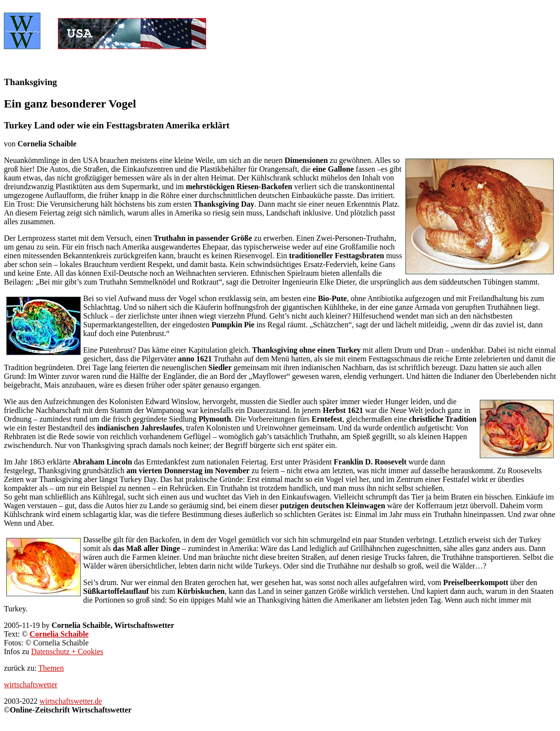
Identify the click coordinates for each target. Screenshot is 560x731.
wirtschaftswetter (31, 685)
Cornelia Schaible (59, 634)
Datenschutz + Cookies (67, 651)
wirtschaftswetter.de (70, 701)
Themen (51, 668)
